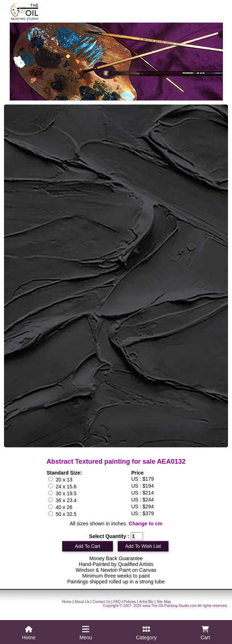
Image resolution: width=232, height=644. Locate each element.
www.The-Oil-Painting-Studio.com (170, 606)
